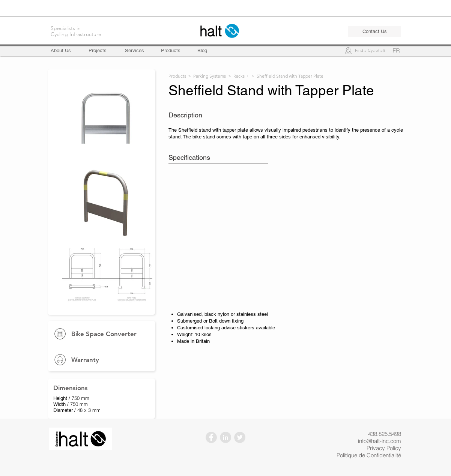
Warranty (85, 360)
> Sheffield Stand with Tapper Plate (287, 76)
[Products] (171, 51)
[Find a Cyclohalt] (370, 51)
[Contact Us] (374, 32)
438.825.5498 (385, 434)
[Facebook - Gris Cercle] (211, 437)
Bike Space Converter (104, 334)
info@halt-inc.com (380, 441)
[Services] (135, 51)
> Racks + (238, 76)
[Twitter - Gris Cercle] (240, 437)
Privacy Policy (384, 448)
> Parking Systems (207, 76)
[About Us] (64, 51)
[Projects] (98, 51)
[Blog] (202, 51)
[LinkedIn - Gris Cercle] (225, 437)
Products (177, 76)
